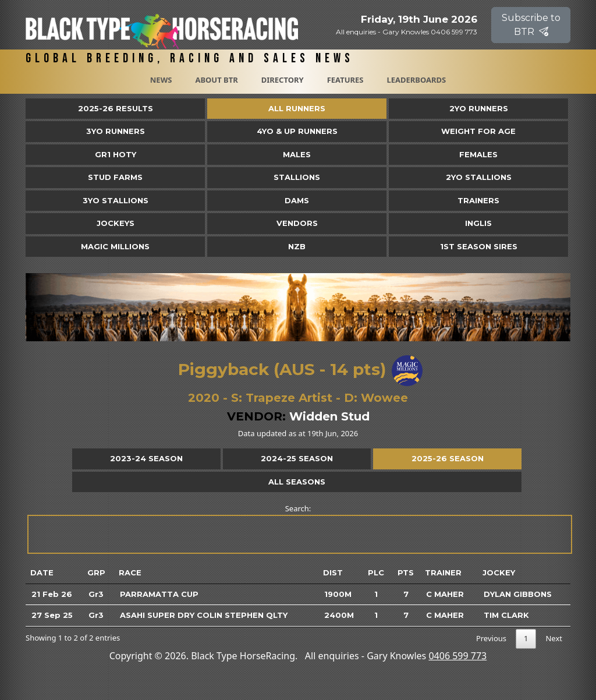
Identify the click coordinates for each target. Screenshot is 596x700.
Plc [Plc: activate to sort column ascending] (376, 572)
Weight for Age (478, 131)
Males (297, 154)
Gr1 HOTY (116, 154)
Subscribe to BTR (531, 25)
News (161, 80)
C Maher (445, 594)
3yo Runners (116, 131)
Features (345, 80)
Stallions (297, 177)
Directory (283, 80)
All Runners (297, 108)
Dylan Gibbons (518, 594)
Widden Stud (329, 416)
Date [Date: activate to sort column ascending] (42, 572)
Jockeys (116, 223)
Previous (491, 638)
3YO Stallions (116, 200)
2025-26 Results (116, 108)
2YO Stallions (479, 177)
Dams (297, 200)
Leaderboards (416, 80)
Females (478, 154)
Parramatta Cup (159, 594)
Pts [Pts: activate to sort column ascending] (406, 572)
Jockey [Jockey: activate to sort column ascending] (499, 572)
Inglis (478, 223)
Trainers (478, 200)
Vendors (297, 223)
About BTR (216, 80)
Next (554, 638)
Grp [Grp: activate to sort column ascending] (96, 572)
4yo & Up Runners (297, 131)
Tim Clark (506, 615)
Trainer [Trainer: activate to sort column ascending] (443, 572)
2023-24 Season (146, 458)
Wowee (384, 398)
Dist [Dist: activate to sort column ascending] (333, 572)
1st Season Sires (479, 246)
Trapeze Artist (289, 398)
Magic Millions (115, 246)
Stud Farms (115, 177)
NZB (297, 246)
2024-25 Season (297, 458)
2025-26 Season (448, 458)
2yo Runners (479, 108)
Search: (299, 528)
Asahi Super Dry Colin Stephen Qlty (204, 615)
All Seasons (297, 482)
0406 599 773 (457, 656)
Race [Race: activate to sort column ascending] (130, 572)
